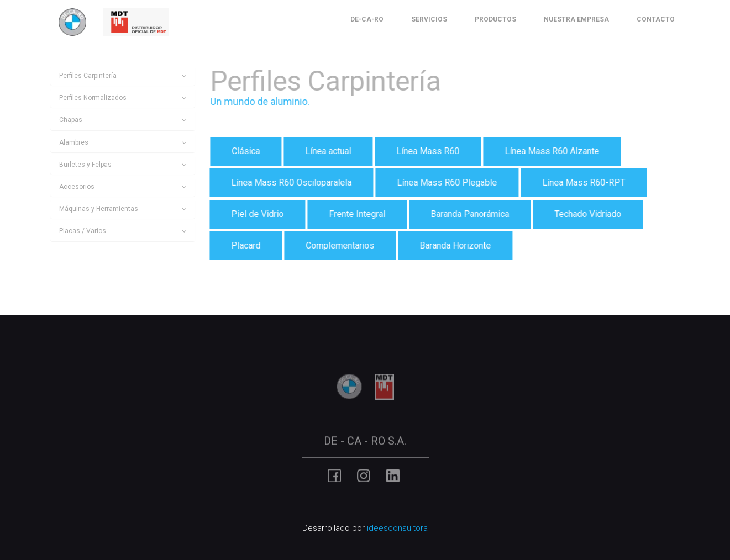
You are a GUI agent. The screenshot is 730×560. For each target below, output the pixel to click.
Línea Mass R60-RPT (582, 183)
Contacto (656, 19)
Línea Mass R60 (427, 151)
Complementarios (339, 245)
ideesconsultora (397, 528)
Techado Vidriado (587, 214)
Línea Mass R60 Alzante (551, 151)
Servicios (429, 19)
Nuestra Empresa (576, 19)
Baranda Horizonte (454, 245)
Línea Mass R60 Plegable (446, 183)
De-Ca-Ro (367, 19)
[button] (123, 76)
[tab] (123, 76)
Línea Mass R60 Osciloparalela (290, 183)
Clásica (245, 151)
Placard (245, 245)
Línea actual (327, 151)
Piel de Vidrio (256, 214)
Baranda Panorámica (469, 214)
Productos (495, 19)
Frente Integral (356, 214)
